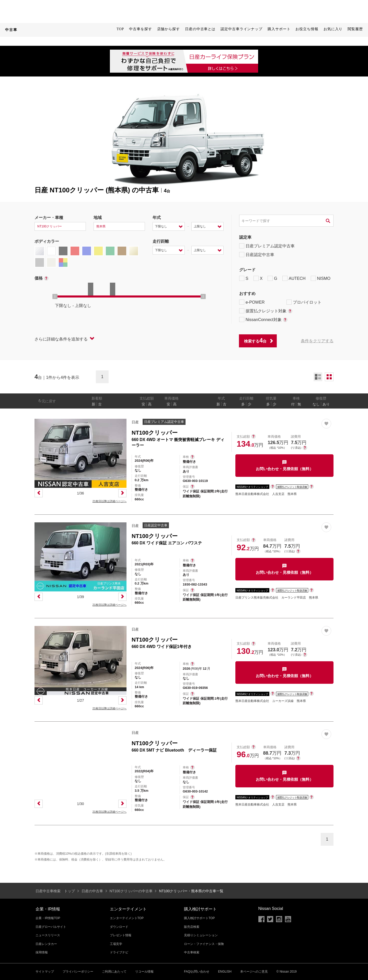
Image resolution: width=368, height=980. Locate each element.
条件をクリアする (317, 341)
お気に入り (333, 29)
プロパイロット (304, 302)
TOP (120, 29)
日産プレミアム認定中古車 (267, 246)
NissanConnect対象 (263, 320)
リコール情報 (144, 972)
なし (316, 404)
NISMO (321, 278)
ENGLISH (225, 972)
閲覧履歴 (355, 29)
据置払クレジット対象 (266, 311)
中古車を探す (140, 29)
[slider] (55, 296)
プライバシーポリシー (78, 972)
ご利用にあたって (114, 972)
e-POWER (252, 302)
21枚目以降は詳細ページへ (110, 501)
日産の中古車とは (200, 29)
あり (326, 404)
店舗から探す (169, 29)
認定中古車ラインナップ (241, 29)
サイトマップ (45, 972)
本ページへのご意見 (254, 972)
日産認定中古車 (257, 255)
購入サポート (279, 29)
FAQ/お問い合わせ (197, 972)
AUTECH (294, 278)
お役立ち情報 (307, 29)
